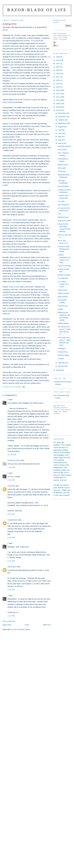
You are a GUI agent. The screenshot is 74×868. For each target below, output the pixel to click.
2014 (58, 87)
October (61, 120)
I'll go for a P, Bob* (64, 221)
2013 (58, 90)
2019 (58, 73)
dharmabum (12, 567)
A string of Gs (63, 352)
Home (27, 625)
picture (16, 260)
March (61, 143)
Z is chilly (61, 201)
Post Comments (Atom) (21, 629)
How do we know (14, 460)
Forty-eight (62, 168)
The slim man (63, 306)
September (62, 123)
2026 (58, 57)
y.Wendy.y (11, 486)
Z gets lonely (62, 290)
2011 (58, 97)
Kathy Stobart (8, 102)
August (61, 127)
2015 (58, 84)
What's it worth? (64, 293)
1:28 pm (11, 590)
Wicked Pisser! (63, 217)
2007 (58, 110)
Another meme (63, 323)
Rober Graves (14, 287)
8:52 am (11, 480)
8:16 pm (11, 537)
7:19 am (11, 467)
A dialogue (62, 348)
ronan (56, 46)
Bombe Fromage (64, 275)
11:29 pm (12, 455)
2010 (58, 100)
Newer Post (7, 625)
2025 (58, 60)
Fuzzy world (62, 150)
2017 (58, 77)
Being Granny (63, 165)
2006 (58, 370)
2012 (58, 94)
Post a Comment (9, 621)
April (60, 140)
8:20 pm (11, 561)
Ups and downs (63, 186)
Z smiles (61, 358)
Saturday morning (64, 146)
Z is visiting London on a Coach (63, 284)
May (60, 137)
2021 (58, 67)
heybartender (12, 520)
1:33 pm (11, 616)
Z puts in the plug (64, 266)
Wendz (5, 30)
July (60, 130)
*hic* (59, 214)
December (62, 113)
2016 (58, 80)
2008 (58, 107)
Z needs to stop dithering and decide (63, 249)
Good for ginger (63, 355)
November (62, 116)
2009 (58, 104)
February (62, 363)
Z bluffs (60, 309)
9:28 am (11, 514)
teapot (12, 265)
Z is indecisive (63, 278)
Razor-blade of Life (37, 10)
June (60, 133)
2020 (58, 70)
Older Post (47, 625)
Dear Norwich (63, 297)
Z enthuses (62, 171)
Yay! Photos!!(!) (63, 205)
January (61, 366)
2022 (58, 63)
